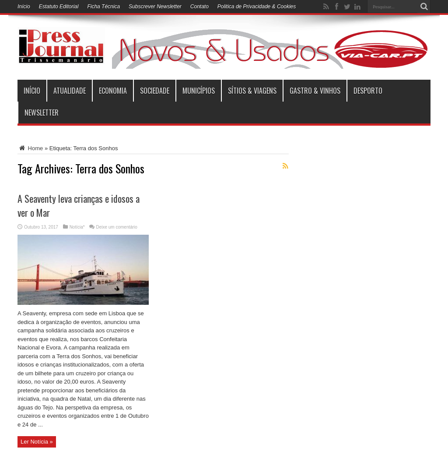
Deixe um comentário (116, 227)
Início (24, 7)
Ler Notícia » (37, 442)
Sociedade (155, 91)
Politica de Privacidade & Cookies (257, 7)
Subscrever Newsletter (155, 7)
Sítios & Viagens (252, 91)
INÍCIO (32, 91)
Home (30, 148)
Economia (113, 91)
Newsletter (42, 113)
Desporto (368, 91)
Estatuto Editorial (59, 7)
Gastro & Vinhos (315, 91)
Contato (199, 7)
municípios (199, 91)
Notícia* (77, 227)
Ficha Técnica (103, 7)
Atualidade (70, 91)
